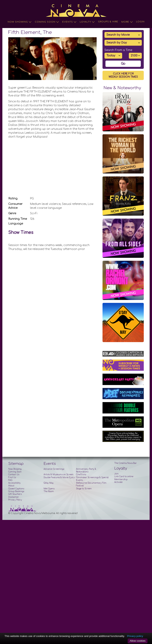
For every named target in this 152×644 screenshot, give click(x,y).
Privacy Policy (15, 500)
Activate (118, 482)
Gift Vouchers (15, 494)
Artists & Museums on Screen (59, 475)
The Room (49, 491)
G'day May (49, 483)
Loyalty (87, 22)
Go (123, 64)
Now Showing (20, 22)
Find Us (12, 477)
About (11, 486)
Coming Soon (47, 22)
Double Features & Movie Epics (59, 477)
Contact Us (14, 475)
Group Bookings (16, 491)
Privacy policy (135, 636)
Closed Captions (16, 489)
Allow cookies (138, 641)
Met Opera (49, 489)
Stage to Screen (84, 489)
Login (140, 22)
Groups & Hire (108, 22)
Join (116, 474)
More (127, 22)
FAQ (10, 480)
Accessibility (14, 483)
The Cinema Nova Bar (125, 463)
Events (69, 22)
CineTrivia (81, 475)
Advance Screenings (54, 469)
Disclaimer (14, 497)
